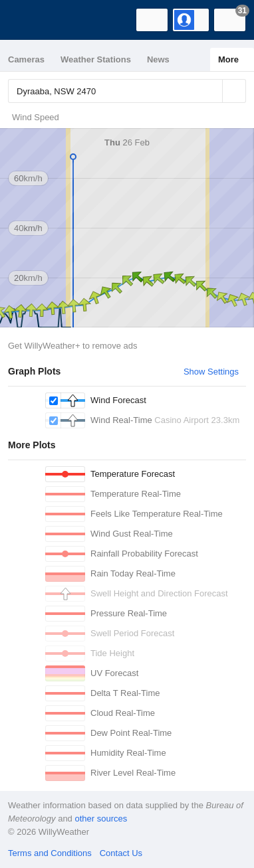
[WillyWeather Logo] (30, 20)
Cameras (26, 59)
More (228, 59)
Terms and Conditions (50, 853)
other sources (101, 819)
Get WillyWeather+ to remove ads (72, 346)
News (158, 59)
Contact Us (121, 853)
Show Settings (211, 372)
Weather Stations (96, 59)
